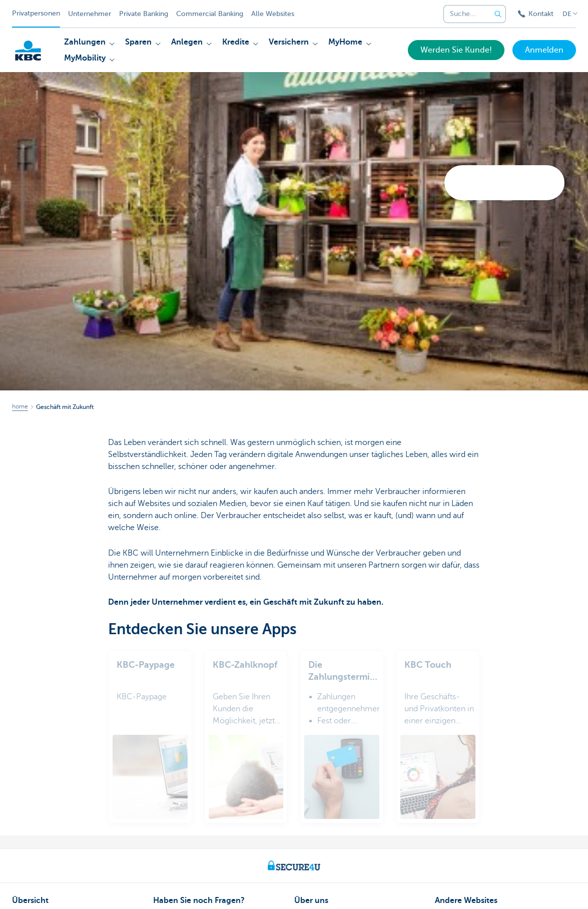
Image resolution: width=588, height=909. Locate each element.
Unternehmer (90, 14)
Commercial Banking (210, 14)
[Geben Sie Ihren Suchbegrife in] (498, 14)
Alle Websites (273, 14)
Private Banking (144, 14)
